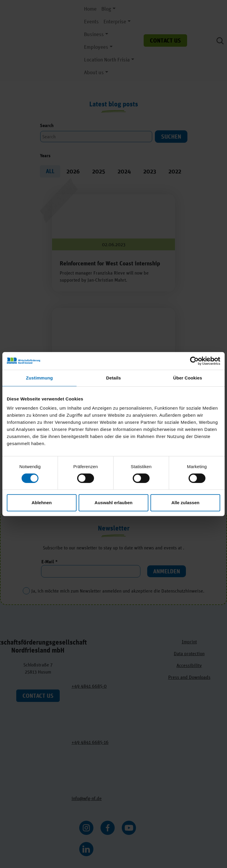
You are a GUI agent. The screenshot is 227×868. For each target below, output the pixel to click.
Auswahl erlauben (113, 503)
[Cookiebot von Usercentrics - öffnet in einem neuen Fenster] (194, 361)
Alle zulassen (185, 503)
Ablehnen (42, 503)
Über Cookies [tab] (188, 378)
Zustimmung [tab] (39, 378)
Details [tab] (113, 378)
